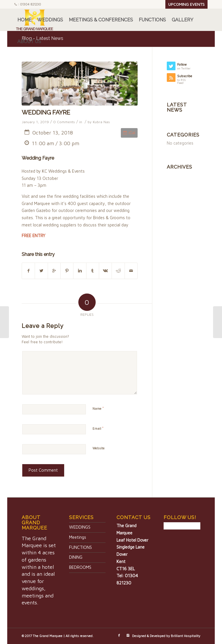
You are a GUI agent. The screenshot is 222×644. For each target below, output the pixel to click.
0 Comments (64, 122)
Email (98, 428)
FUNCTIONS (81, 547)
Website (99, 448)
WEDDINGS (80, 527)
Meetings (78, 537)
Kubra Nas (101, 122)
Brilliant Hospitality (186, 636)
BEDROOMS (80, 567)
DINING (76, 557)
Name (98, 408)
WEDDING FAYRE (46, 112)
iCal (129, 133)
